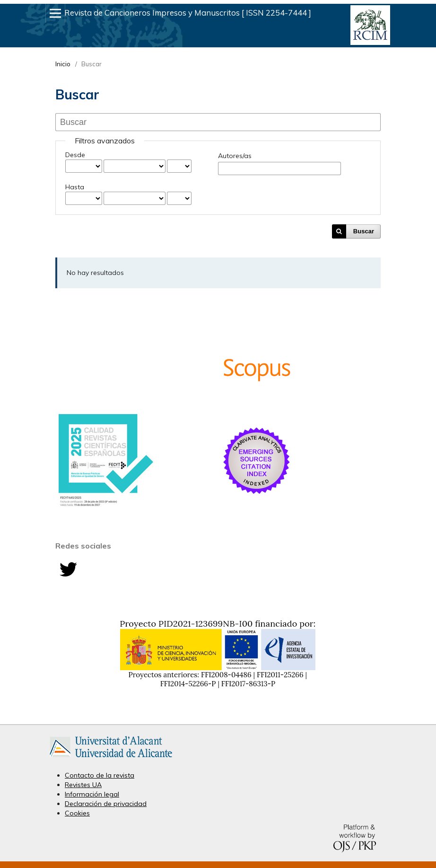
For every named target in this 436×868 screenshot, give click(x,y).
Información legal (92, 794)
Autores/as (235, 156)
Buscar (364, 231)
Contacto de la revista (100, 775)
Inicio (63, 64)
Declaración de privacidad (106, 804)
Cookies (77, 813)
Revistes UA (83, 785)
